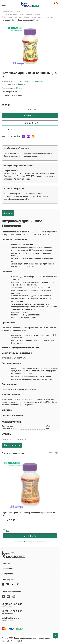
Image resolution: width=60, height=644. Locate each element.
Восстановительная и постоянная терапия (21, 14)
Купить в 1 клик (30, 110)
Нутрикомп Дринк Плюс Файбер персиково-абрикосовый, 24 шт (29, 514)
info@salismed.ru (11, 618)
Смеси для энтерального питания (39, 17)
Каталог (15, 11)
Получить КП (30, 123)
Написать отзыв (12, 445)
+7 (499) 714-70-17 (12, 604)
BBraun (19, 88)
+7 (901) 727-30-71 (12, 611)
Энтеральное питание (12, 17)
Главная (5, 11)
